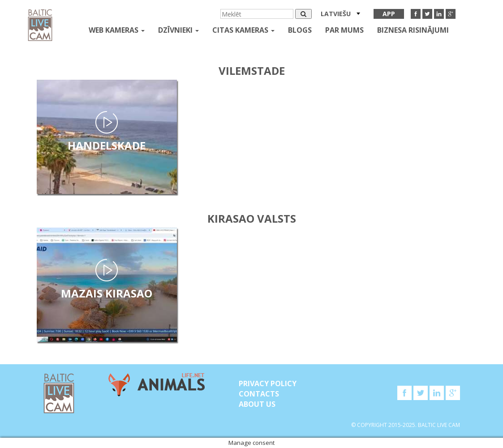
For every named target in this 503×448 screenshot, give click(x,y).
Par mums (344, 30)
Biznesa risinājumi (413, 30)
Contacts (259, 394)
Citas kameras (243, 30)
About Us (257, 404)
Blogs (300, 30)
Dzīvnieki (178, 30)
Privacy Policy (268, 383)
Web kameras (117, 30)
